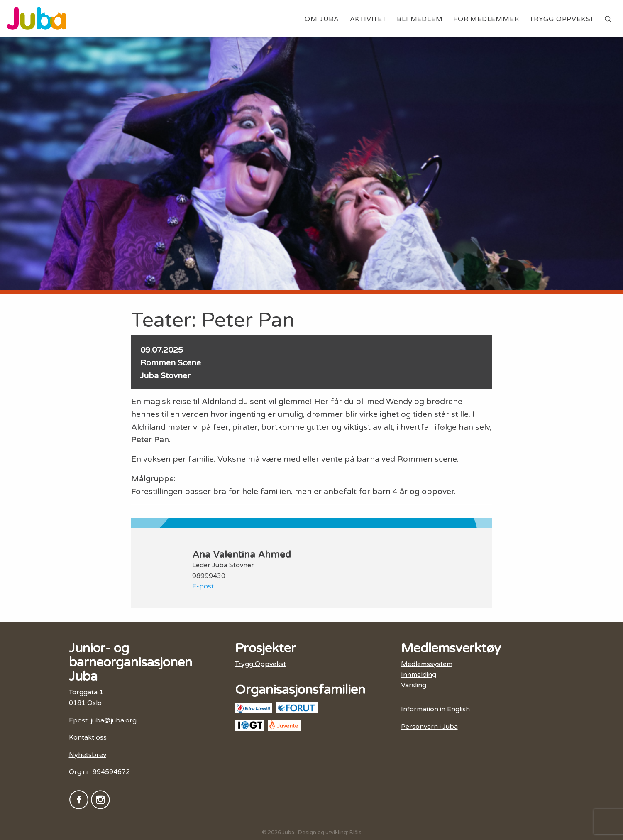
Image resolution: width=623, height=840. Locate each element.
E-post (203, 586)
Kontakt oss (88, 737)
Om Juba (322, 19)
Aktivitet (368, 19)
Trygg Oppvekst (562, 19)
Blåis (355, 833)
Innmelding (419, 675)
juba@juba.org (114, 720)
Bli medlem (420, 19)
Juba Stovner (165, 376)
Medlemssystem (427, 664)
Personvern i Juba (429, 727)
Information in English (435, 709)
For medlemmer (486, 19)
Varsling (414, 685)
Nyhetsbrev (88, 755)
